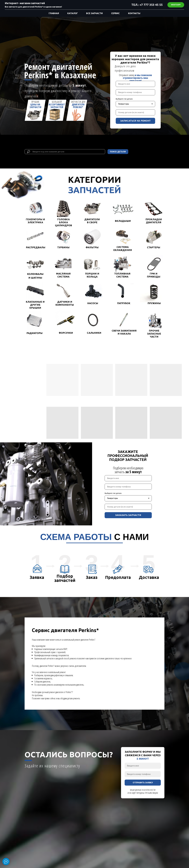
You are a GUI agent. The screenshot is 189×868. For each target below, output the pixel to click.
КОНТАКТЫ (134, 13)
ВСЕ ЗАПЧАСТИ (94, 13)
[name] (135, 84)
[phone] (135, 92)
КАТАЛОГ (73, 13)
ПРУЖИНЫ (154, 303)
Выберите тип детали (124, 99)
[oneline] (135, 112)
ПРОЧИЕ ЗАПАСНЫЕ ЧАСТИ (154, 334)
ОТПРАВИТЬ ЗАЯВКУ (143, 783)
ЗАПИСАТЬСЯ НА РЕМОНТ (135, 121)
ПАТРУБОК (124, 303)
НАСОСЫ (93, 303)
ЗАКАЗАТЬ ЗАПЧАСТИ (128, 515)
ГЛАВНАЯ (54, 13)
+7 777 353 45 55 (151, 5)
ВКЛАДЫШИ (123, 221)
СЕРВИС (115, 13)
